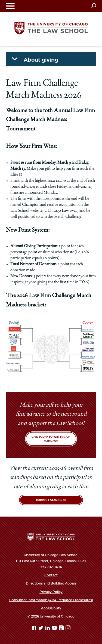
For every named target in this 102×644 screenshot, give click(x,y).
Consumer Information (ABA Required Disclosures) (51, 600)
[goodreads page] (62, 629)
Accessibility (51, 608)
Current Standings (51, 500)
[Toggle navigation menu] (10, 6)
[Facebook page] (35, 629)
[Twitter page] (41, 629)
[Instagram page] (68, 629)
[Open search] (93, 6)
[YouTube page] (55, 629)
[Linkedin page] (48, 629)
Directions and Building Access (51, 583)
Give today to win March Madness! (51, 439)
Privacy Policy (51, 592)
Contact (51, 575)
